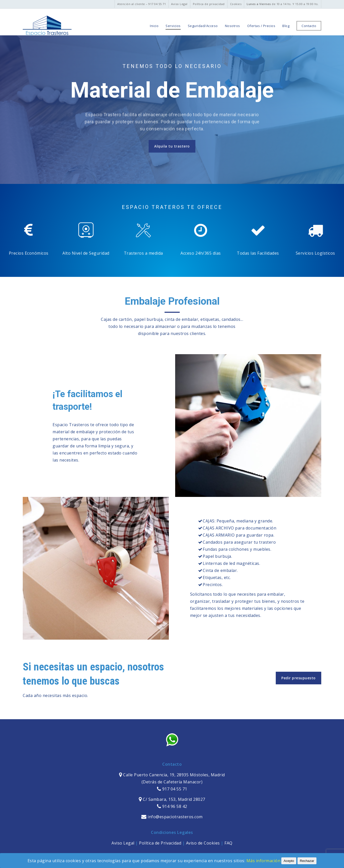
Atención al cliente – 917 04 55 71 (142, 4)
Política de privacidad (209, 4)
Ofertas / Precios (261, 26)
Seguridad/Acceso (203, 26)
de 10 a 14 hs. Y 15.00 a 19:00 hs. (283, 4)
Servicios (173, 26)
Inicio (154, 26)
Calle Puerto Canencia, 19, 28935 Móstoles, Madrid (174, 775)
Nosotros (233, 26)
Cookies (236, 4)
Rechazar (307, 861)
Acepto (289, 861)
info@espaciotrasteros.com (172, 817)
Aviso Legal (179, 4)
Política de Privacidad (160, 843)
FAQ (228, 843)
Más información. (264, 861)
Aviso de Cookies (203, 843)
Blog (286, 26)
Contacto (309, 26)
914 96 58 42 (172, 806)
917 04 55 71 (172, 789)
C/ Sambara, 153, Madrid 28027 (174, 799)
